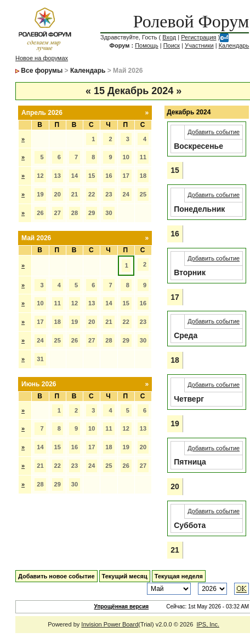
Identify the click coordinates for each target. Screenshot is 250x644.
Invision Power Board (110, 624)
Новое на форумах (42, 58)
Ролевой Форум (191, 21)
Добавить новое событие (56, 576)
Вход (169, 37)
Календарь (234, 45)
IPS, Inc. (208, 624)
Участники (199, 45)
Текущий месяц (125, 576)
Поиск (172, 45)
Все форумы (42, 71)
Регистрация (198, 37)
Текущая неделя (179, 576)
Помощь (147, 45)
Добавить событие (214, 132)
